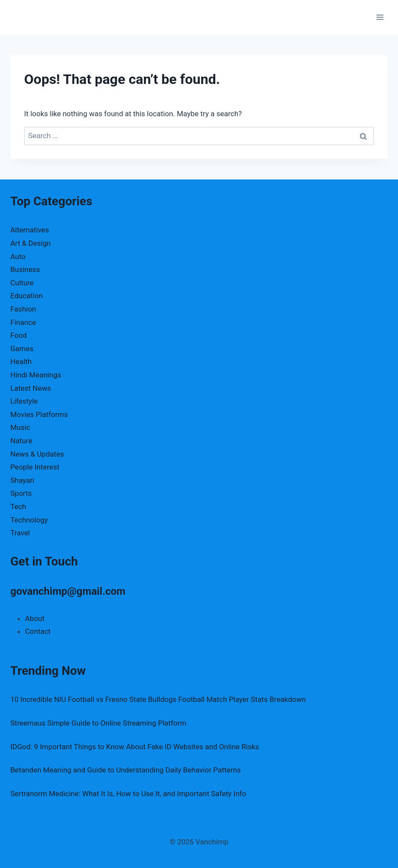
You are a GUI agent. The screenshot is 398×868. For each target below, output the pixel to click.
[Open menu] (380, 17)
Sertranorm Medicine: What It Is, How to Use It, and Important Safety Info (128, 794)
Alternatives (30, 230)
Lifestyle (24, 401)
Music (20, 427)
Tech (18, 507)
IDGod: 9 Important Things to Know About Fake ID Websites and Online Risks (135, 747)
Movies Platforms (39, 414)
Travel (20, 533)
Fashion (23, 309)
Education (26, 296)
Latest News (31, 388)
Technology (29, 520)
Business (25, 269)
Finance (23, 322)
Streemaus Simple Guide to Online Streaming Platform (98, 723)
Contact (38, 631)
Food (19, 335)
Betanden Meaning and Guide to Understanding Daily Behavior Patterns (126, 770)
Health (21, 361)
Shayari (22, 480)
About (35, 618)
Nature (21, 441)
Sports (21, 493)
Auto (18, 256)
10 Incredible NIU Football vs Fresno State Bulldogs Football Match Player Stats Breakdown (158, 699)
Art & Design (31, 243)
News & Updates (37, 454)
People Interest (35, 467)
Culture (22, 283)
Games (22, 349)
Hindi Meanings (36, 375)
